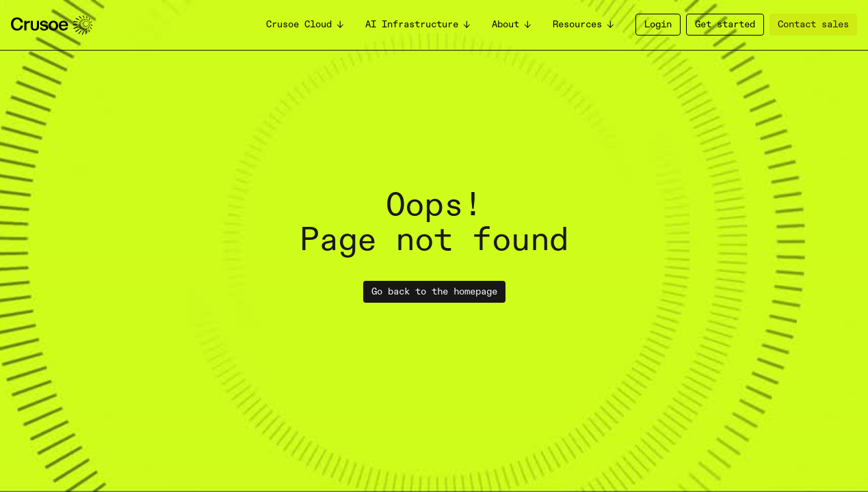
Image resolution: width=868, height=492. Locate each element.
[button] (306, 25)
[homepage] (52, 25)
